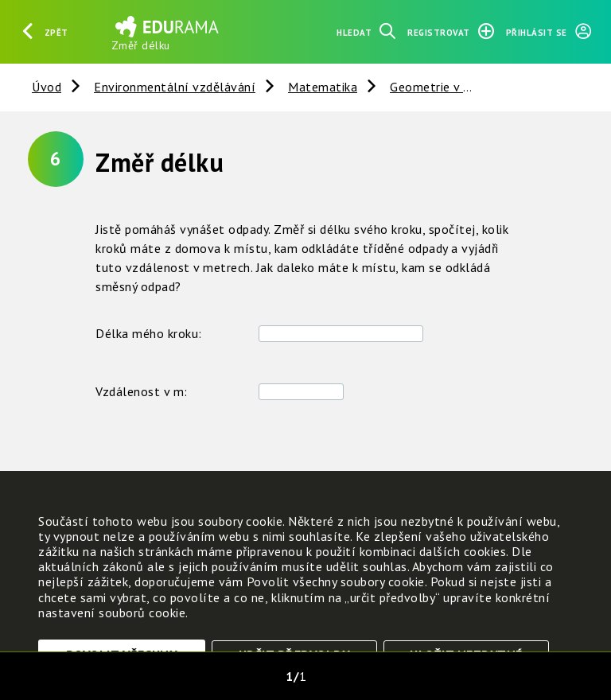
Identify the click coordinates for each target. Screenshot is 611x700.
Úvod (47, 87)
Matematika (323, 87)
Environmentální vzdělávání (175, 87)
